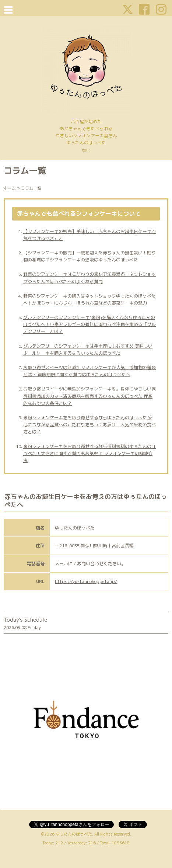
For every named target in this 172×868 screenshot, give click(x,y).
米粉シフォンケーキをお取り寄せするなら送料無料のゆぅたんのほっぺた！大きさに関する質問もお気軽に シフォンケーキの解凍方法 (89, 453)
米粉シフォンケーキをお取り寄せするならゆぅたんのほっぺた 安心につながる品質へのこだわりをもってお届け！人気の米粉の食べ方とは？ (89, 425)
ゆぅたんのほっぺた (74, 834)
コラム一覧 (31, 188)
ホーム (10, 188)
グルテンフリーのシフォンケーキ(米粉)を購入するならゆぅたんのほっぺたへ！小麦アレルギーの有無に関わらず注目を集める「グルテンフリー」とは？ (89, 324)
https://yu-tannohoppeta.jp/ (86, 581)
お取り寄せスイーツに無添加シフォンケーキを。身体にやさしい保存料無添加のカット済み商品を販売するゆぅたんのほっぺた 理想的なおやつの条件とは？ (89, 396)
